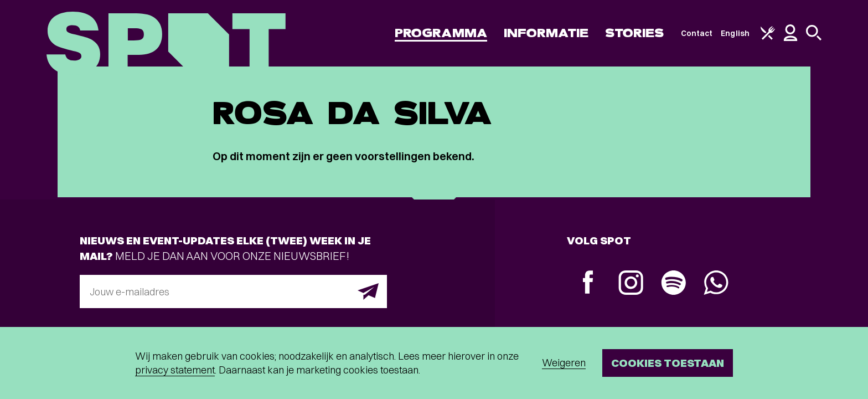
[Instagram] (631, 284)
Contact (697, 33)
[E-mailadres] (233, 291)
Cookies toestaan (668, 363)
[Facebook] (588, 283)
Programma (441, 33)
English (735, 33)
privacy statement (175, 370)
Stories (635, 33)
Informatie (546, 33)
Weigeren (564, 363)
